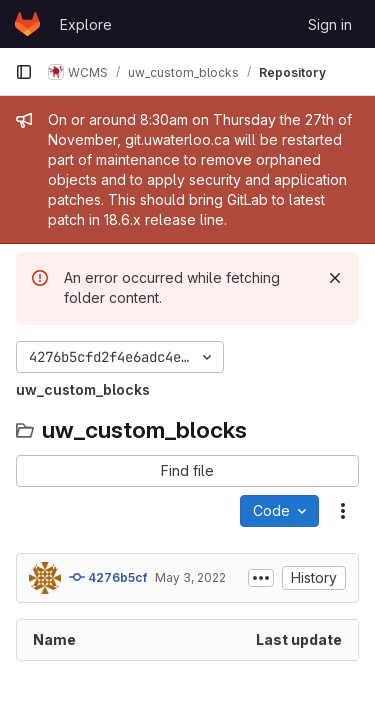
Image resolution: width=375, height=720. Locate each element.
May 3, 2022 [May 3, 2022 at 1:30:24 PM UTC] (190, 577)
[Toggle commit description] (261, 578)
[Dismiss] (335, 278)
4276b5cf (108, 577)
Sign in (330, 24)
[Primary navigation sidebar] (24, 72)
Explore (86, 24)
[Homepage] (27, 24)
